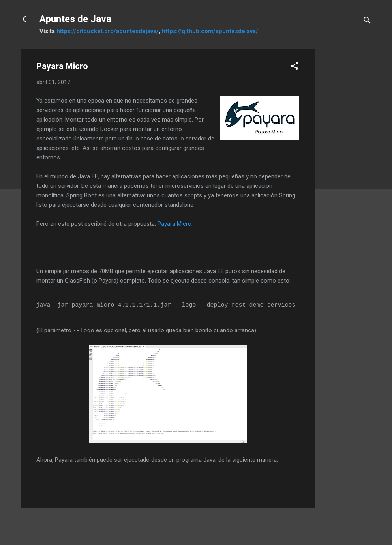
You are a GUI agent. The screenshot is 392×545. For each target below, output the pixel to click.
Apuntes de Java (75, 19)
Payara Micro (174, 224)
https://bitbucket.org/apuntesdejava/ (108, 31)
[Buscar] (367, 22)
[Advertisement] (347, 168)
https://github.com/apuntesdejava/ (210, 31)
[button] (294, 67)
